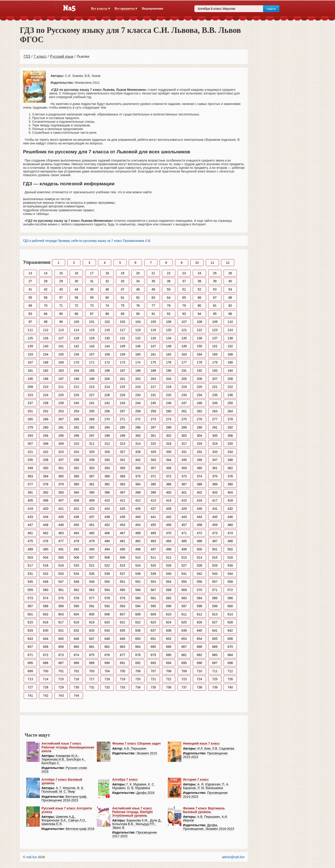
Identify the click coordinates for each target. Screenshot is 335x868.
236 (230, 395)
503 (30, 557)
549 (92, 582)
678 (138, 655)
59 (92, 298)
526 (169, 565)
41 (30, 289)
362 (230, 468)
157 (92, 354)
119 (153, 330)
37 (184, 281)
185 (92, 371)
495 (122, 549)
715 (61, 679)
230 (138, 395)
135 (184, 338)
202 (138, 379)
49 (153, 289)
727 (30, 687)
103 (122, 322)
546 (46, 582)
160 (138, 354)
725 (215, 679)
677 (122, 655)
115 (92, 330)
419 (30, 509)
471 (184, 533)
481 (122, 541)
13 (30, 273)
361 (215, 468)
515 (215, 557)
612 (199, 614)
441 (153, 517)
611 (184, 614)
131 (122, 338)
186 (107, 371)
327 (122, 452)
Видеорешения (152, 9)
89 (123, 314)
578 (107, 598)
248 (199, 403)
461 (30, 533)
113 (61, 330)
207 (215, 379)
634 (107, 630)
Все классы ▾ (100, 9)
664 (138, 647)
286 (138, 427)
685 (30, 663)
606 (107, 614)
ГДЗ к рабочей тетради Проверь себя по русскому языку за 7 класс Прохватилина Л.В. (87, 241)
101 (92, 322)
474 (230, 533)
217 (153, 387)
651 (153, 639)
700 (46, 671)
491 (61, 549)
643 (30, 639)
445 (215, 517)
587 (30, 606)
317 (184, 444)
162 (169, 354)
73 (92, 306)
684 (230, 655)
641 (215, 630)
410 (107, 500)
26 (230, 273)
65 (184, 298)
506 (76, 557)
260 (169, 411)
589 (61, 606)
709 (184, 671)
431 (215, 509)
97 (30, 322)
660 (76, 647)
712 (230, 671)
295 (61, 436)
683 (215, 655)
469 (153, 533)
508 (107, 557)
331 (184, 452)
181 (30, 371)
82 (230, 306)
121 (184, 330)
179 (215, 362)
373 (184, 476)
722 (169, 679)
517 (30, 565)
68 (230, 298)
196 (46, 379)
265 (30, 419)
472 (199, 533)
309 (61, 444)
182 (46, 371)
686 (46, 663)
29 (61, 281)
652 (169, 639)
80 (199, 306)
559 (30, 590)
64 (169, 298)
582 (169, 598)
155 (61, 354)
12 (228, 263)
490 (46, 549)
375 (215, 476)
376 (230, 476)
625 (184, 622)
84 (46, 314)
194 (230, 371)
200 (107, 379)
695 (184, 663)
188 (138, 371)
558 (230, 582)
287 (153, 427)
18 (107, 273)
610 (169, 614)
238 (46, 403)
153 (30, 354)
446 (230, 517)
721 (153, 679)
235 (215, 395)
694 (169, 663)
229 (122, 395)
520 (76, 565)
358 (169, 468)
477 (61, 541)
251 (30, 411)
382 (107, 484)
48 (138, 289)
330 (169, 452)
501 (215, 549)
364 (46, 476)
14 (46, 273)
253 (61, 411)
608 (138, 614)
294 (46, 436)
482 (138, 541)
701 (61, 671)
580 (138, 598)
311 (92, 444)
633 (92, 630)
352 (76, 468)
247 (184, 403)
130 (107, 338)
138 (230, 338)
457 (184, 525)
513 (184, 557)
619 (92, 622)
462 (46, 533)
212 (76, 387)
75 (123, 306)
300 (138, 436)
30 (76, 281)
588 (46, 606)
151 (215, 346)
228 (107, 395)
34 (138, 281)
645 (61, 639)
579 (122, 598)
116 (107, 330)
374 (199, 476)
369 (122, 476)
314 (138, 444)
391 (30, 492)
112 (46, 330)
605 (92, 614)
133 (153, 338)
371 (153, 476)
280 (46, 427)
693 (153, 663)
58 (76, 298)
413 (153, 500)
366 (76, 476)
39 (215, 281)
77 (153, 306)
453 (122, 525)
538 (138, 574)
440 (138, 517)
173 (122, 362)
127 (61, 338)
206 (199, 379)
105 (153, 322)
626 (199, 622)
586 (230, 598)
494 (107, 549)
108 (199, 322)
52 (199, 289)
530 (230, 565)
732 (107, 687)
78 (169, 306)
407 (61, 500)
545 (30, 582)
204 (169, 379)
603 (61, 614)
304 (199, 436)
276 (199, 419)
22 (169, 273)
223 (30, 395)
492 (76, 549)
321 (30, 452)
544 (230, 574)
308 (46, 444)
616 (46, 622)
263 (215, 411)
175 (153, 362)
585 (215, 598)
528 (199, 565)
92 (169, 314)
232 (169, 395)
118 (138, 330)
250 (230, 403)
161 (153, 354)
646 (76, 639)
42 (46, 289)
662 (107, 647)
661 (92, 647)
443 (184, 517)
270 (107, 419)
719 (122, 679)
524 (138, 565)
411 (122, 500)
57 (61, 298)
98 (46, 322)
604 (76, 614)
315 (153, 444)
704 (107, 671)
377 (30, 484)
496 (138, 549)
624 (169, 622)
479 (92, 541)
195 (30, 379)
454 (138, 525)
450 (76, 525)
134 (169, 338)
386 (169, 484)
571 (215, 590)
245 (153, 403)
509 (122, 557)
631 (61, 630)
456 (169, 525)
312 (107, 444)
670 (230, 647)
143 (92, 346)
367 (92, 476)
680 (169, 655)
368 (107, 476)
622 (138, 622)
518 (46, 565)
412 (138, 500)
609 (153, 614)
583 (184, 598)
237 (30, 403)
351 (61, 468)
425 (122, 509)
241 (92, 403)
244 (138, 403)
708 (169, 671)
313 (122, 444)
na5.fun (32, 857)
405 (30, 500)
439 (122, 517)
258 (138, 411)
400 (169, 492)
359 (184, 468)
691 (122, 663)
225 (61, 395)
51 (184, 289)
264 (230, 411)
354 (107, 468)
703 (92, 671)
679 (153, 655)
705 (122, 671)
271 (122, 419)
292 (230, 427)
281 (61, 427)
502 (230, 549)
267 (61, 419)
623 (153, 622)
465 (92, 533)
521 (92, 565)
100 (76, 322)
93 (184, 314)
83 (30, 314)
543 (215, 574)
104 (138, 322)
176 (169, 362)
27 (30, 281)
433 (30, 517)
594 (138, 606)
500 (199, 549)
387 (184, 484)
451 (92, 525)
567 (153, 590)
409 (92, 500)
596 (169, 606)
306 (230, 436)
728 (46, 687)
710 (199, 671)
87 (92, 314)
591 (92, 606)
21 (153, 273)
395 (92, 492)
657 (30, 647)
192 (199, 371)
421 (61, 509)
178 (199, 362)
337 (61, 460)
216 (138, 387)
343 (153, 460)
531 (30, 574)
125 (30, 338)
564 (107, 590)
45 (92, 289)
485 (184, 541)
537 (122, 574)
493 (92, 549)
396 (107, 492)
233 (184, 395)
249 (215, 403)
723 (184, 679)
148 (169, 346)
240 (76, 403)
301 (153, 436)
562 (76, 590)
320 (230, 444)
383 (122, 484)
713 (30, 679)
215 (122, 387)
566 (138, 590)
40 (230, 281)
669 (215, 647)
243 (122, 403)
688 (76, 663)
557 (215, 582)
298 (107, 436)
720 (138, 679)
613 (215, 614)
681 (184, 655)
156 (76, 354)
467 (122, 533)
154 (46, 354)
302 (169, 436)
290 (199, 427)
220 (199, 387)
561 (61, 590)
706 (138, 671)
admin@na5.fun (233, 857)
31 (92, 281)
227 (92, 395)
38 (199, 281)
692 (138, 663)
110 (230, 322)
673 (61, 655)
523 (122, 565)
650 (138, 639)
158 (107, 354)
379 (61, 484)
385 (153, 484)
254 (76, 411)
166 (230, 354)
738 (199, 687)
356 (138, 468)
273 (153, 419)
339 (92, 460)
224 (46, 395)
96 (230, 314)
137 (215, 338)
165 (215, 354)
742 (46, 695)
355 (122, 468)
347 (215, 460)
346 (199, 460)
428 (169, 509)
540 (169, 574)
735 (153, 687)
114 (76, 330)
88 (107, 314)
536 (107, 574)
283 (92, 427)
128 (76, 338)
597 (184, 606)
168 (46, 362)
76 (138, 306)
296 (76, 436)
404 (230, 492)
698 (230, 663)
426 (138, 509)
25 (215, 273)
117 (122, 330)
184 (76, 371)
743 (61, 695)
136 (199, 338)
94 (199, 314)
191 (184, 371)
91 (153, 314)
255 (92, 411)
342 (138, 460)
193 (215, 371)
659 (61, 647)
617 (61, 622)
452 (107, 525)
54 (230, 289)
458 (199, 525)
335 (30, 460)
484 (169, 541)
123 (215, 330)
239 (61, 403)
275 (184, 419)
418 (230, 500)
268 (76, 419)
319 (215, 444)
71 (61, 306)
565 (122, 590)
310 (76, 444)
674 (76, 655)
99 (61, 322)
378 (46, 484)
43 (61, 289)
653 (184, 639)
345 (184, 460)
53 (215, 289)
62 (138, 298)
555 (184, 582)
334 (230, 452)
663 (122, 647)
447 (30, 525)
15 (61, 273)
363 (30, 476)
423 (92, 509)
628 (230, 622)
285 (122, 427)
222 (230, 387)
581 (153, 598)
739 (215, 687)
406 (46, 500)
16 (76, 273)
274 (169, 419)
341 (122, 460)
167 (30, 362)
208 (230, 379)
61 (123, 298)
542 (199, 574)
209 (30, 387)
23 (184, 273)
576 (76, 598)
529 (215, 565)
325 (92, 452)
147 (153, 346)
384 (138, 484)
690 (107, 663)
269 (92, 419)
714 (46, 679)
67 (215, 298)
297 (92, 436)
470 (169, 533)
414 (169, 500)
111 (30, 330)
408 (76, 500)
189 (153, 371)
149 (184, 346)
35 (153, 281)
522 (107, 565)
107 (184, 322)
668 (199, 647)
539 (153, 574)
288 (169, 427)
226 (76, 395)
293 (30, 436)
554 (169, 582)
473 (215, 533)
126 (46, 338)
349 (30, 468)
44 (76, 289)
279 (30, 427)
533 (61, 574)
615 (30, 622)
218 (169, 387)
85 (61, 314)
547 (61, 582)
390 (230, 484)
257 (122, 411)
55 (30, 298)
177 (184, 362)
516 (230, 557)
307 (30, 444)
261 (184, 411)
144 (107, 346)
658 (46, 647)
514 (199, 557)
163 (184, 354)
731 (92, 687)
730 (76, 687)
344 (169, 460)
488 (230, 541)
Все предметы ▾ (126, 9)
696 (199, 663)
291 (215, 427)
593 (122, 606)
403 (215, 492)
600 (230, 606)
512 (169, 557)
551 (122, 582)
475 (30, 541)
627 (215, 622)
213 (92, 387)
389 (215, 484)
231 (153, 395)
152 (230, 346)
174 (138, 362)
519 (61, 565)
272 (138, 419)
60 (107, 298)
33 (123, 281)
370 (138, 476)
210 (46, 387)
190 (169, 371)
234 (199, 395)
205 (184, 379)
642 (230, 630)
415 (184, 500)
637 (153, 630)
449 (61, 525)
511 (153, 557)
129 (92, 338)
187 (122, 371)
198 (76, 379)
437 (92, 517)
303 (184, 436)
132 (138, 338)
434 (46, 517)
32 (107, 281)
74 (107, 306)
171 (92, 362)
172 (107, 362)
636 (138, 630)
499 (184, 549)
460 (230, 525)
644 (46, 639)
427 (153, 509)
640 (199, 630)
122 (199, 330)
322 (46, 452)
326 (107, 452)
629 (30, 630)
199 (92, 379)
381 (92, 484)
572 (230, 590)
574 (46, 598)
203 (153, 379)
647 (92, 639)
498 (169, 549)
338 (76, 460)
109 (215, 322)
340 (107, 460)
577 (92, 598)
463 (61, 533)
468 (138, 533)
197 (61, 379)
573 (30, 598)
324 (76, 452)
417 (215, 500)
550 (107, 582)
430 (199, 509)
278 (230, 419)
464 (76, 533)
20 (138, 273)
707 (153, 671)
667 (184, 647)
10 (197, 263)
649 (122, 639)
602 (46, 614)
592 (107, 606)
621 (122, 622)
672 (46, 655)
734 (138, 687)
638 (169, 630)
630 (46, 630)
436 (76, 517)
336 (46, 460)
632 (76, 630)
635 (122, 630)
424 (107, 509)
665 (153, 647)
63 (153, 298)
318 (199, 444)
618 (76, 622)
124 (230, 330)
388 (199, 484)
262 (199, 411)
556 (199, 582)
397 (122, 492)
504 (46, 557)
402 (199, 492)
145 (122, 346)
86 (76, 314)
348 (230, 460)
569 (184, 590)
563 (92, 590)
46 (107, 289)
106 (169, 322)
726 (230, 679)
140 (46, 346)
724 (199, 679)
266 (46, 419)
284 (107, 427)
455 (153, 525)
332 (199, 452)
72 (76, 306)
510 (138, 557)
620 (107, 622)
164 (199, 354)
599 (215, 606)
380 (76, 484)
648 (107, 639)
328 (138, 452)
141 (61, 346)
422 (76, 509)
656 (230, 639)
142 (76, 346)
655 (215, 639)
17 (92, 273)
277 (215, 419)
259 (153, 411)
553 (153, 582)
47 (123, 289)
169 (61, 362)
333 (215, 452)
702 (76, 671)
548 (76, 582)
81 (215, 306)
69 (30, 306)
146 (138, 346)
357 (153, 468)
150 (199, 346)
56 (46, 298)
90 (138, 314)
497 (153, 549)
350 (46, 468)
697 (215, 663)
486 (199, 541)
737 (184, 687)
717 (92, 679)
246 (169, 403)
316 (169, 444)
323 (61, 452)
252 (46, 411)
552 (138, 582)
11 (212, 263)
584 (199, 598)
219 (184, 387)
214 (107, 387)
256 (107, 411)
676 (107, 655)
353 (92, 468)
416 (199, 500)
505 (61, 557)
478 (76, 541)
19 (123, 273)
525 (153, 565)
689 (92, 663)
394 (76, 492)
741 (30, 695)
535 (92, 574)
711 (215, 671)
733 (122, 687)
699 (30, 671)
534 (76, 574)
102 (107, 322)
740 (230, 687)
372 (169, 476)
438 (107, 517)
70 (46, 306)
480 (107, 541)
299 (122, 436)
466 (107, 533)
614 (230, 614)
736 (169, 687)
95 (215, 314)
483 (153, 541)
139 (30, 346)
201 (122, 379)
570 (199, 590)
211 (61, 387)
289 (184, 427)
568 (169, 590)
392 (46, 492)
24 (199, 273)
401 (184, 492)
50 (169, 289)
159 (122, 354)
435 (61, 517)
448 (46, 525)
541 (184, 574)
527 (184, 565)
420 (46, 509)
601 (30, 614)
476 (46, 541)
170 (76, 362)
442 (169, 517)
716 (76, 679)
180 (230, 362)
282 (76, 427)
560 (46, 590)
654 (199, 639)
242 (107, 403)
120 (169, 330)
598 (199, 606)
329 (153, 452)
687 (61, 663)
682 (199, 655)
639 (184, 630)
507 (92, 557)
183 (61, 371)
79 (184, 306)
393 (61, 492)
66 (199, 298)
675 (92, 655)
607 (122, 614)
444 (199, 517)
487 (215, 541)
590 (76, 606)
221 (215, 387)
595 (153, 606)
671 (30, 655)
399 (153, 492)
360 (199, 468)
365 (61, 476)
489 (30, 549)
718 (107, 679)
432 (230, 509)
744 (76, 695)
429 (184, 509)
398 (138, 492)
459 (215, 525)
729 (61, 687)
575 (61, 598)
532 (46, 574)
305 (215, 436)
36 (169, 281)
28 (46, 281)
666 (169, 647)
